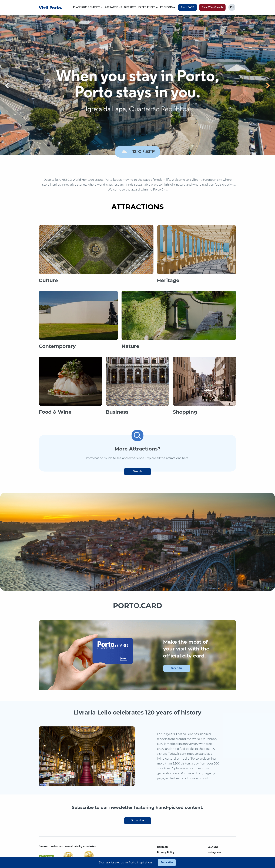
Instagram (214, 852)
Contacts (163, 847)
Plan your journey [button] (88, 7)
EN (232, 7)
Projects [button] (168, 7)
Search (138, 471)
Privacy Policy (166, 852)
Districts (130, 7)
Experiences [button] (148, 7)
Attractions (113, 7)
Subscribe (138, 820)
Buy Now (177, 668)
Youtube (213, 847)
